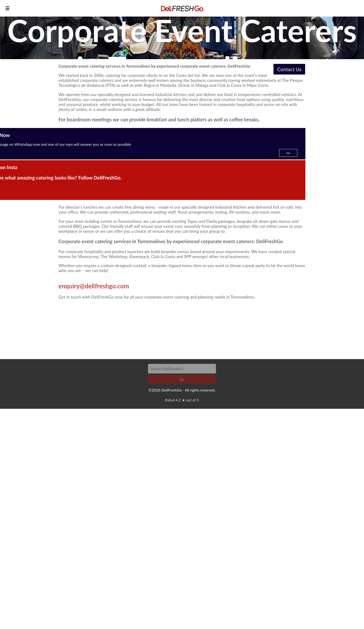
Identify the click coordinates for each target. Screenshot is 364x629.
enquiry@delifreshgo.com (94, 286)
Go (288, 153)
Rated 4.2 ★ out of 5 (182, 400)
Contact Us (289, 69)
